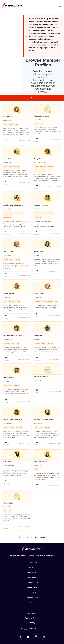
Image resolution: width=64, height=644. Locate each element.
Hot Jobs (32, 567)
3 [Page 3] (27, 537)
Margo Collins (39, 159)
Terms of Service (32, 618)
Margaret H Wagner (41, 205)
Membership (32, 572)
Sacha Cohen (8, 159)
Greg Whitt (38, 336)
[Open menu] (60, 6)
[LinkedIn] (44, 637)
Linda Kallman (39, 293)
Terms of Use (32, 614)
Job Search (32, 562)
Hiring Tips (32, 592)
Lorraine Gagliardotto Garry (13, 205)
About (32, 602)
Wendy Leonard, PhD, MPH (13, 420)
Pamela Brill (38, 251)
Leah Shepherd (9, 117)
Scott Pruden (8, 251)
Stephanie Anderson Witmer (44, 420)
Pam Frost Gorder (41, 462)
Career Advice (32, 582)
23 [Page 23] (36, 537)
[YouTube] (28, 637)
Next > (43, 537)
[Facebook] (20, 637)
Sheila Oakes (8, 503)
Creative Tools (32, 597)
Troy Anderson (9, 378)
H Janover (7, 462)
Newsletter (32, 577)
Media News (32, 587)
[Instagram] (36, 637)
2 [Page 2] (23, 537)
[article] (17, 125)
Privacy (32, 623)
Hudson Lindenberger (42, 116)
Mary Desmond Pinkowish (13, 336)
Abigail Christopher (41, 377)
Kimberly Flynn (9, 293)
